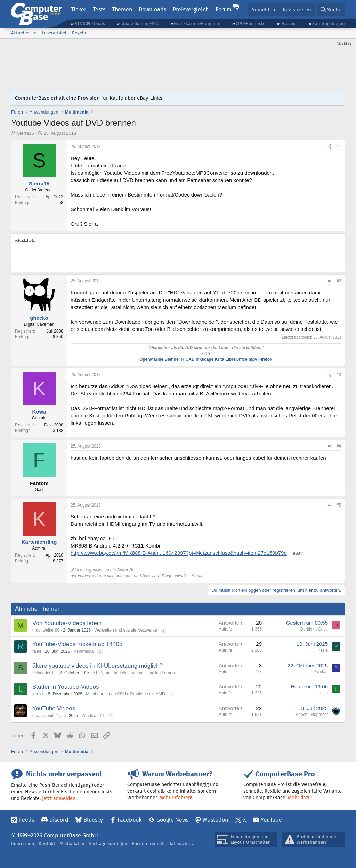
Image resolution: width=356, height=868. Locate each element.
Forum (224, 10)
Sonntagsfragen (329, 23)
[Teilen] (330, 147)
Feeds (27, 820)
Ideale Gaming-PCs (140, 23)
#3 (339, 375)
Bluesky (93, 820)
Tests (99, 10)
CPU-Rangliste (250, 23)
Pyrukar (321, 672)
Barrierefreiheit (148, 844)
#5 (339, 505)
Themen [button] (122, 10)
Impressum (23, 844)
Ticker (79, 10)
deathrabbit (43, 716)
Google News (172, 820)
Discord (59, 820)
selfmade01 (43, 673)
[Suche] (331, 10)
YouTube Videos (54, 708)
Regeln (79, 33)
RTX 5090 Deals (90, 23)
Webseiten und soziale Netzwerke (126, 630)
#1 (339, 147)
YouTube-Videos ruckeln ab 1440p (77, 644)
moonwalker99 (46, 630)
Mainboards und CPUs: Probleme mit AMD (125, 694)
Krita (220, 359)
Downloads (152, 10)
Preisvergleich (191, 10)
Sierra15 (26, 133)
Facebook (130, 820)
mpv (253, 359)
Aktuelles (21, 33)
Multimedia (83, 651)
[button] (35, 33)
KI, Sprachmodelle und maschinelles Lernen (134, 673)
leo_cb (38, 694)
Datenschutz (181, 844)
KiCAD (188, 359)
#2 (339, 281)
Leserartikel (54, 33)
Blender (173, 359)
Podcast (289, 23)
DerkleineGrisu (314, 629)
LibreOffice (236, 359)
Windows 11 (93, 716)
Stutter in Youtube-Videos (66, 687)
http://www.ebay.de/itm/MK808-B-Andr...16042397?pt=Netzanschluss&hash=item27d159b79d (179, 553)
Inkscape (205, 359)
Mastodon (216, 820)
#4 (339, 446)
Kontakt (47, 844)
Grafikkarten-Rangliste (197, 23)
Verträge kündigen (108, 844)
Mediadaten (72, 844)
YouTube (271, 820)
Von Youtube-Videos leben (67, 623)
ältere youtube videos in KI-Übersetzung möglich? (98, 666)
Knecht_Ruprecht (312, 715)
